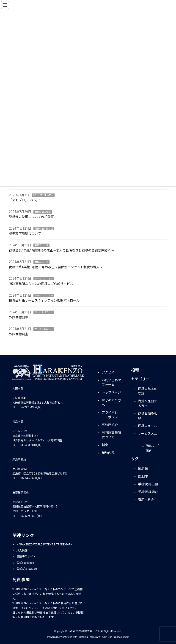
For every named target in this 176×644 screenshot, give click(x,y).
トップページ (111, 392)
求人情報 (22, 551)
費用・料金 (146, 500)
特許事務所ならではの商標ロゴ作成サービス (41, 284)
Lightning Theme (87, 637)
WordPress (66, 637)
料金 (105, 445)
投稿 (135, 370)
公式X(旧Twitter (26, 569)
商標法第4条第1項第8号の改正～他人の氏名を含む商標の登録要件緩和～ (61, 250)
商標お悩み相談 (43, 212)
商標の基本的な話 (44, 229)
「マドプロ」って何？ (25, 200)
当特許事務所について (111, 435)
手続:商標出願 (148, 484)
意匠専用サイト (26, 557)
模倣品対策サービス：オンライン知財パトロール (44, 301)
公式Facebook (25, 563)
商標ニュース (41, 245)
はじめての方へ (111, 402)
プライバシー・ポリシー (111, 415)
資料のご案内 (152, 448)
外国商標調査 (19, 334)
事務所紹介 (110, 425)
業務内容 (108, 453)
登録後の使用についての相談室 (31, 217)
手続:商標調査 (148, 492)
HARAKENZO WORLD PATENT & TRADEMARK (44, 545)
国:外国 (143, 469)
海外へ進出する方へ (43, 195)
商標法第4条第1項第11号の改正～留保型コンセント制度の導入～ (56, 267)
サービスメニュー (44, 279)
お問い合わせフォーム (111, 382)
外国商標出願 (19, 317)
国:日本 (143, 477)
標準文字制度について (25, 233)
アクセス (108, 372)
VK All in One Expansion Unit (113, 637)
